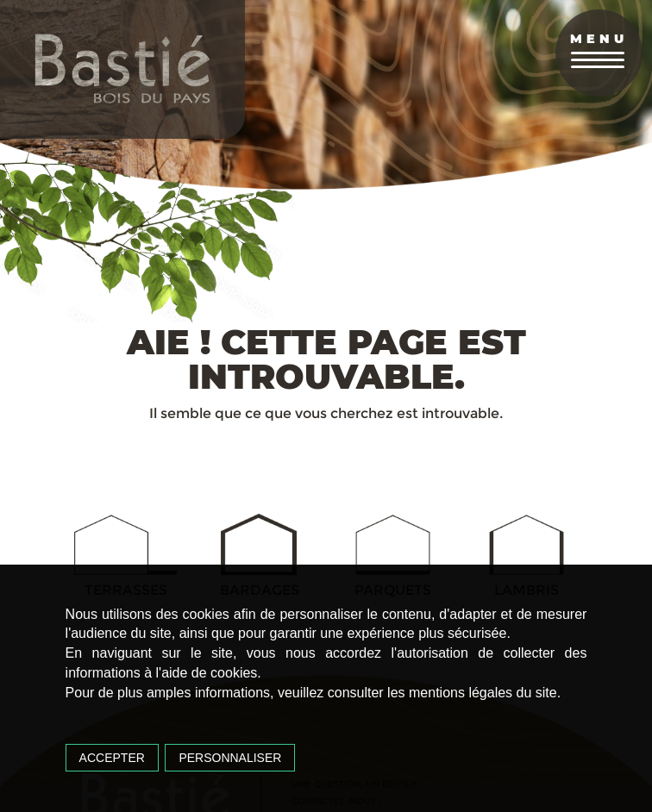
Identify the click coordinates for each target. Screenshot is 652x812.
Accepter (112, 758)
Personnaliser (230, 758)
